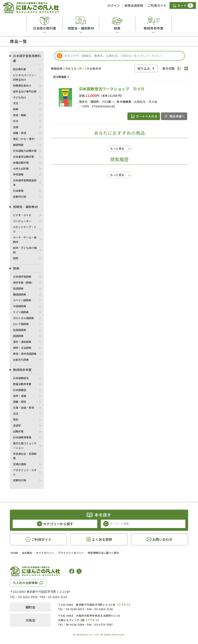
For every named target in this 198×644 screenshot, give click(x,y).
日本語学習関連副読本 (25, 183)
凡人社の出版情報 (25, 583)
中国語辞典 (20, 306)
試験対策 (18, 431)
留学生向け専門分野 (25, 91)
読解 (16, 109)
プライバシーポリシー (71, 553)
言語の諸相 (20, 464)
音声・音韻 (20, 396)
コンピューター (22, 221)
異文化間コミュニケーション (25, 446)
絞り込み (144, 68)
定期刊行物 (20, 197)
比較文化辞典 (21, 360)
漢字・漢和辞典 (22, 342)
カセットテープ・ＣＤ (25, 229)
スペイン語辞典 (22, 300)
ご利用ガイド (157, 5)
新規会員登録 (134, 5)
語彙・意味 (20, 402)
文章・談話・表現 (23, 408)
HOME (14, 553)
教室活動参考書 (22, 384)
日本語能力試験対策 (25, 151)
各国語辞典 (20, 330)
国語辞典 (18, 336)
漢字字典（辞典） (23, 283)
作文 (16, 121)
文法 (16, 103)
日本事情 (18, 191)
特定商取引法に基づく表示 (103, 553)
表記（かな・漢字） (25, 139)
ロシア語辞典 (21, 324)
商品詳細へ (177, 116)
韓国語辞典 (20, 294)
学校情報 (18, 174)
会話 (16, 127)
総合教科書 (20, 69)
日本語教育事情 (22, 437)
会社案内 (27, 553)
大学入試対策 (21, 169)
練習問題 (18, 145)
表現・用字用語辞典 (25, 354)
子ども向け (20, 97)
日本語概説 (20, 390)
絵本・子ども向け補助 (25, 250)
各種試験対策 (21, 163)
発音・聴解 (20, 115)
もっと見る (117, 148)
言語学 (17, 425)
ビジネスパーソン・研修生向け (25, 77)
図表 (16, 258)
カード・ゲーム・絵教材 (25, 240)
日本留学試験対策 (23, 157)
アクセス (124, 605)
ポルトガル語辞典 (23, 318)
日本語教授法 (21, 378)
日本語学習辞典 (22, 277)
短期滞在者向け (22, 85)
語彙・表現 (20, 133)
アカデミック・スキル (25, 472)
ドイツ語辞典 (21, 312)
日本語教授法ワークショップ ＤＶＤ (112, 89)
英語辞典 (18, 288)
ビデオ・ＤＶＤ (22, 215)
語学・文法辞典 (22, 348)
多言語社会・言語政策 (25, 456)
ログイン (114, 5)
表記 (16, 419)
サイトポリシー (45, 553)
